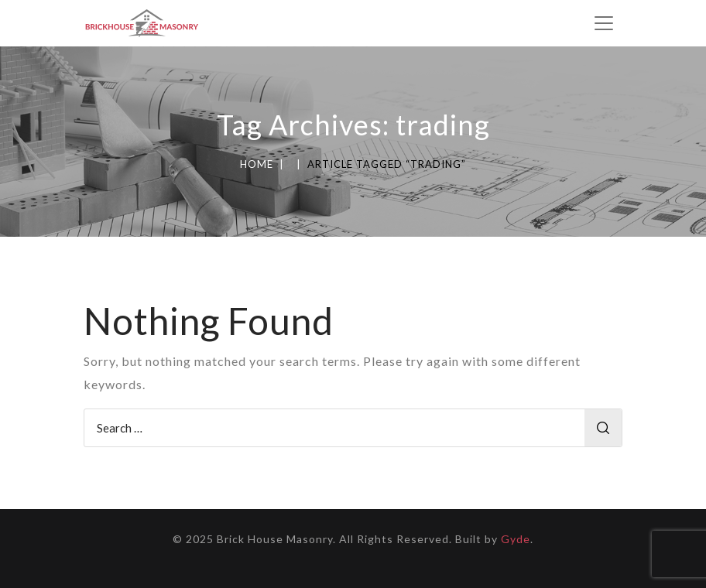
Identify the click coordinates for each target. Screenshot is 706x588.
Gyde (516, 539)
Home (257, 164)
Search (603, 428)
